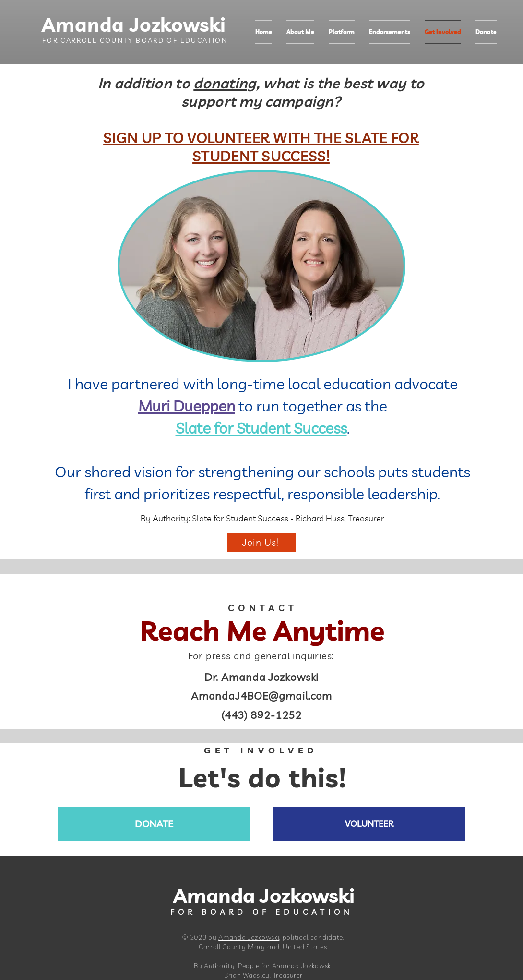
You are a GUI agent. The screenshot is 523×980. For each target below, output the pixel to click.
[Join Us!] (261, 543)
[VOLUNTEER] (369, 824)
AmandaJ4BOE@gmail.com (261, 696)
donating (225, 83)
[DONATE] (154, 824)
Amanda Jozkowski (126, 24)
